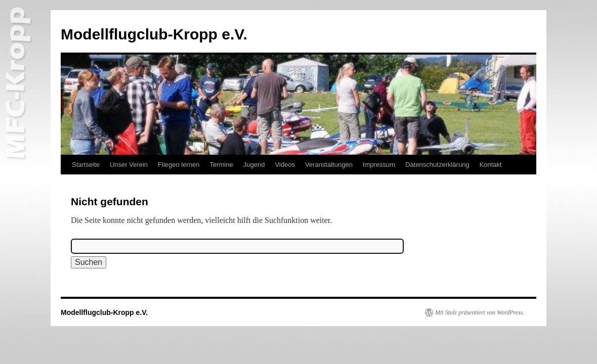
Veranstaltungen (329, 165)
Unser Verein (129, 165)
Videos (285, 165)
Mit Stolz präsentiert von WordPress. (480, 312)
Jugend (254, 165)
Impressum (379, 165)
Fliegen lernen (179, 165)
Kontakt (491, 165)
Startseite (86, 165)
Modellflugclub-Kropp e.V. (154, 34)
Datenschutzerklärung (437, 165)
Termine (221, 165)
